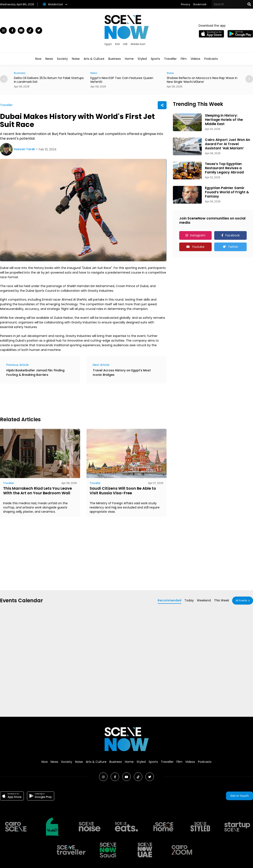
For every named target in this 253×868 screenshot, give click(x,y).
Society (62, 59)
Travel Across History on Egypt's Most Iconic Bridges (122, 373)
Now (38, 59)
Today (189, 600)
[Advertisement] (77, 399)
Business (115, 59)
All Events (241, 600)
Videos (195, 59)
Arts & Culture (94, 59)
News (49, 59)
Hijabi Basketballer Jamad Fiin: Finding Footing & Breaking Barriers (35, 373)
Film (184, 59)
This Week (221, 600)
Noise (76, 59)
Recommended (170, 600)
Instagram (198, 235)
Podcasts (211, 59)
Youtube (198, 247)
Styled (142, 59)
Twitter (233, 247)
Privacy (186, 4)
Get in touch (240, 796)
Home (129, 59)
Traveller (170, 59)
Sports (155, 59)
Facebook (233, 235)
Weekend (204, 600)
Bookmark (200, 4)
